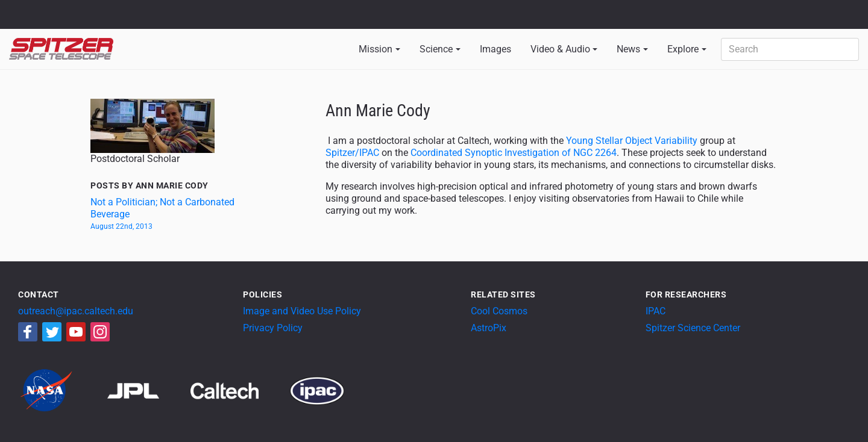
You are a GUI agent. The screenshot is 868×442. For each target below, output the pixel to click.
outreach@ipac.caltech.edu (76, 311)
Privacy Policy (273, 328)
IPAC (656, 311)
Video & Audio (560, 49)
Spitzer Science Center (693, 328)
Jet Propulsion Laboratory (80, 9)
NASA (23, 14)
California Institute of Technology (80, 20)
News (628, 49)
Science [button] (436, 49)
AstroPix (489, 328)
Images (495, 49)
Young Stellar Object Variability (632, 141)
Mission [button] (376, 49)
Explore (683, 49)
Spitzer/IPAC (352, 153)
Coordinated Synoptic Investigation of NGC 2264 (514, 153)
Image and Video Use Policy (302, 311)
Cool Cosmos (499, 311)
